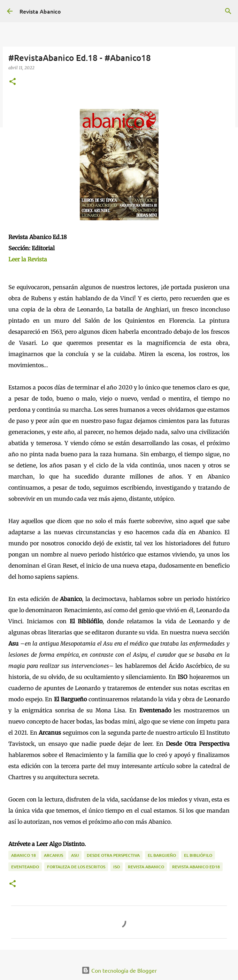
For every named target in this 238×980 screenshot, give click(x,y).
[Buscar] (228, 11)
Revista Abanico (40, 11)
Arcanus (53, 855)
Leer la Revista (28, 259)
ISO (117, 867)
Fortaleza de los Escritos (76, 867)
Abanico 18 (24, 855)
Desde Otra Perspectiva (113, 855)
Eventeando (25, 867)
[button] (13, 82)
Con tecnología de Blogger (119, 970)
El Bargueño (162, 855)
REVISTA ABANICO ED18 (196, 867)
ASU (75, 855)
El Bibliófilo (198, 855)
